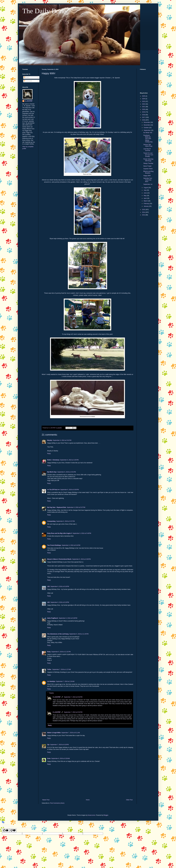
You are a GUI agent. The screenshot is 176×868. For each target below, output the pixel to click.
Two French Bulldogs (54, 545)
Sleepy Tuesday (148, 163)
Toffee (49, 669)
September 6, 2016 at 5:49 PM (82, 533)
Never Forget (147, 166)
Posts (26, 77)
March (146, 201)
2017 (144, 117)
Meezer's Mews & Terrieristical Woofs (59, 559)
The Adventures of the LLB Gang (58, 634)
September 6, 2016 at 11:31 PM (61, 652)
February (147, 204)
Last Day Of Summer (147, 150)
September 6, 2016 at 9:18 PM (60, 586)
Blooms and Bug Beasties (148, 172)
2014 (144, 212)
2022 (144, 104)
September (147, 130)
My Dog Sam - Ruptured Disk (57, 507)
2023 (144, 101)
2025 (144, 96)
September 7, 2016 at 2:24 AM (65, 681)
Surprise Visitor (148, 169)
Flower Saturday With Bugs (148, 160)
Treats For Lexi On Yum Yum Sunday (148, 155)
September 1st (148, 184)
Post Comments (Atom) (57, 803)
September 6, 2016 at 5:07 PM (76, 507)
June (145, 193)
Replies (52, 693)
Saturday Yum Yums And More (148, 180)
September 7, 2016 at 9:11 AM (71, 733)
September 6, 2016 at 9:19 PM (60, 602)
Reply (49, 454)
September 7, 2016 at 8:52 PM (73, 697)
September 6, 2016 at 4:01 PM (67, 472)
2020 (144, 109)
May (145, 196)
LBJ (49, 586)
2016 (144, 120)
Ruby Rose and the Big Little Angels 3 (60, 533)
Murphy (50, 440)
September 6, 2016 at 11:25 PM (79, 634)
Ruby (49, 652)
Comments (28, 81)
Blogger (106, 815)
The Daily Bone (44, 11)
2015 (144, 210)
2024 (144, 99)
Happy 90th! (147, 176)
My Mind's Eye (52, 472)
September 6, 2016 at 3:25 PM (69, 460)
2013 (144, 215)
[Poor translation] (13, 830)
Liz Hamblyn (51, 681)
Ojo (48, 745)
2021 (144, 107)
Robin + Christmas (53, 460)
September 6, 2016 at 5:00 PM (70, 490)
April (145, 198)
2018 (144, 115)
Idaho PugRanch (53, 618)
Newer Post (46, 800)
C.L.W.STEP (57, 697)
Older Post (129, 800)
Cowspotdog (51, 521)
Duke (49, 758)
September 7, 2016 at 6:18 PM (60, 745)
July (145, 190)
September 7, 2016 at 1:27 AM (62, 669)
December (147, 122)
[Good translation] (6, 830)
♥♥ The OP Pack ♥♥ (53, 490)
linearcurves (92, 815)
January (146, 206)
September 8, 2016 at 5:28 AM (60, 758)
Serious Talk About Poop (148, 145)
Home (88, 800)
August (146, 188)
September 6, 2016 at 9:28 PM (68, 618)
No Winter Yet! (148, 133)
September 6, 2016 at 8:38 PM (81, 559)
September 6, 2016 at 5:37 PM (65, 521)
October (146, 128)
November (147, 125)
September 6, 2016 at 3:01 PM (62, 440)
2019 (144, 112)
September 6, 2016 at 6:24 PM (71, 545)
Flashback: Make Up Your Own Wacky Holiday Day (148, 139)
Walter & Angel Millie (54, 733)
